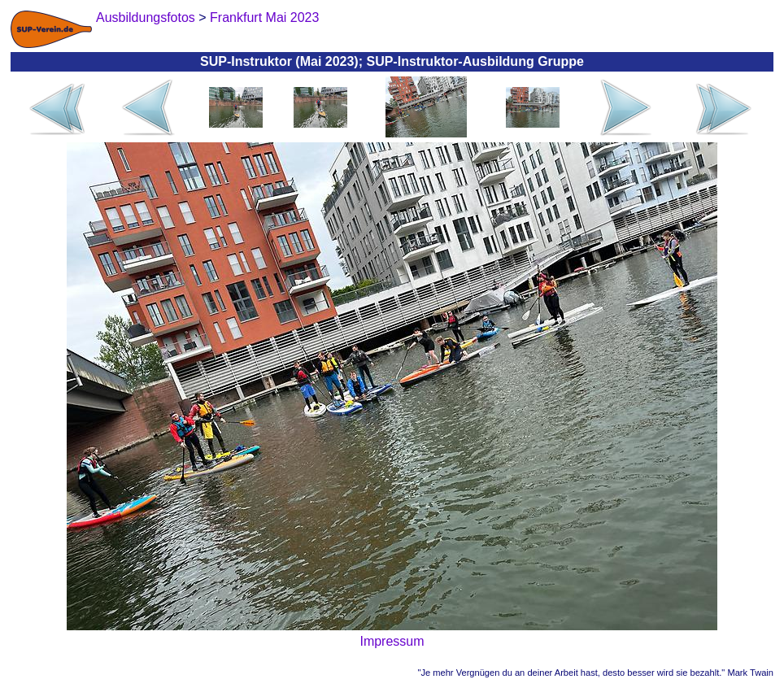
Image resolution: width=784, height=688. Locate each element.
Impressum (392, 641)
